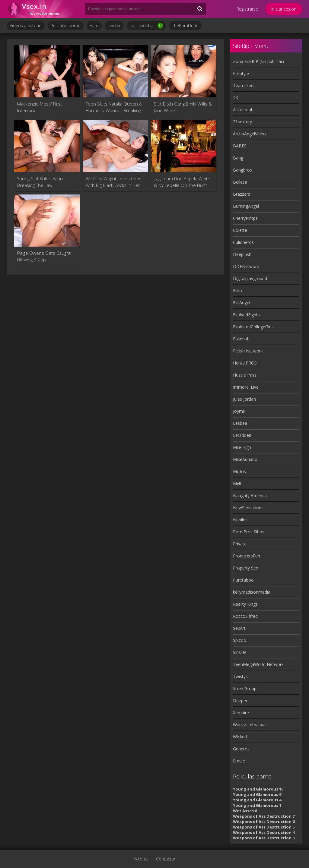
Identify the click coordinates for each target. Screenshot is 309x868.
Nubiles (240, 520)
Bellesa (240, 182)
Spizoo (240, 640)
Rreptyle (241, 73)
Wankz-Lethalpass (251, 725)
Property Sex (245, 568)
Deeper (240, 701)
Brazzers (242, 194)
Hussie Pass (245, 375)
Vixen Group (245, 688)
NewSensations (248, 508)
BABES (240, 146)
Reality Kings (245, 604)
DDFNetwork (246, 266)
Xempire (241, 713)
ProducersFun (247, 556)
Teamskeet (244, 85)
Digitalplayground (250, 278)
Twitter (114, 25)
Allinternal (242, 110)
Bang (238, 158)
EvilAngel (242, 303)
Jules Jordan (244, 399)
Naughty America (250, 496)
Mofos (239, 471)
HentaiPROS (245, 363)
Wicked (240, 737)
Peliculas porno (66, 25)
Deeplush (242, 254)
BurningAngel (246, 206)
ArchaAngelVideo (249, 134)
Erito (237, 290)
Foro (94, 25)
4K (236, 98)
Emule (239, 761)
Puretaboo (243, 580)
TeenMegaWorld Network (258, 664)
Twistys (240, 676)
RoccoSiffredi (246, 616)
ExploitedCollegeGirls (253, 327)
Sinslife (240, 652)
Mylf (237, 483)
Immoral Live (246, 387)
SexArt (239, 628)
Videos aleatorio (26, 25)
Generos (241, 749)
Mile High (242, 447)
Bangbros (242, 170)
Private (240, 544)
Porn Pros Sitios (249, 532)
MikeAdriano (245, 459)
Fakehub (241, 339)
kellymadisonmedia (252, 592)
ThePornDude (185, 25)
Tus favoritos (146, 26)
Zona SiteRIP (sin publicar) (258, 61)
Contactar (166, 859)
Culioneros (243, 242)
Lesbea (240, 423)
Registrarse (247, 9)
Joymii (239, 411)
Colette (240, 230)
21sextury (242, 122)
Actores (141, 859)
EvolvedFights (246, 315)
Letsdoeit (242, 435)
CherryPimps (245, 218)
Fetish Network (248, 351)
